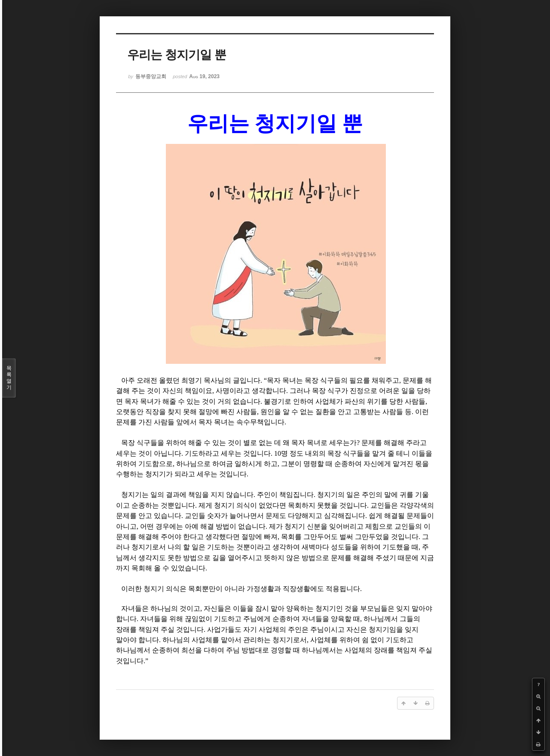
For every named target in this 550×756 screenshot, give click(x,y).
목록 (9, 378)
